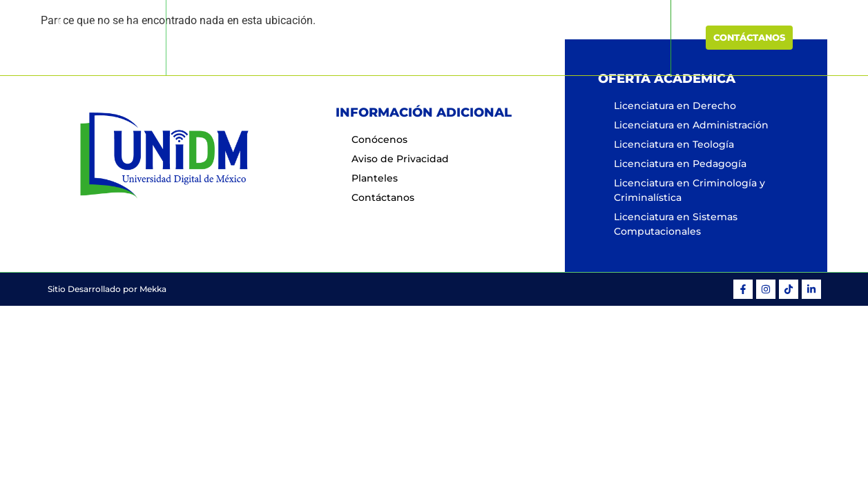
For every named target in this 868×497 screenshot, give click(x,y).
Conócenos (348, 37)
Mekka (153, 289)
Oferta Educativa (446, 37)
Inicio (286, 37)
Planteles (540, 37)
